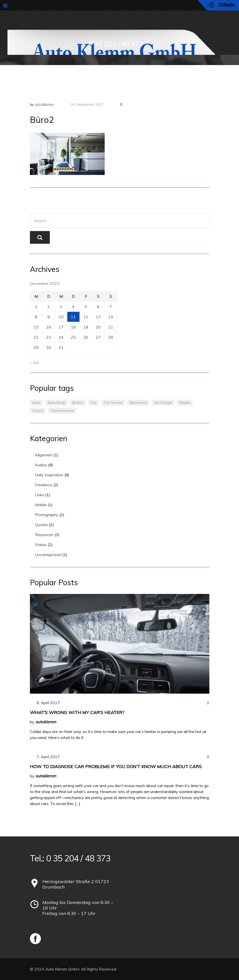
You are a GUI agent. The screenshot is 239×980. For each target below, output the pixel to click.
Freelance (44, 485)
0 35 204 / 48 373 (116, 44)
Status (41, 545)
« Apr (35, 362)
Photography (47, 515)
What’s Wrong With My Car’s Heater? (77, 712)
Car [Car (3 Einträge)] (94, 403)
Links (40, 495)
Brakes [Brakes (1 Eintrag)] (78, 403)
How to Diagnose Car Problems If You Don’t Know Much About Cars (116, 767)
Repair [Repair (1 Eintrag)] (185, 403)
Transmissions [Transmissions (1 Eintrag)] (62, 410)
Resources (44, 535)
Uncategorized (48, 555)
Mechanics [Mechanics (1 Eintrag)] (138, 403)
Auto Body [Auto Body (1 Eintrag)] (56, 403)
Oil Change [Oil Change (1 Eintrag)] (163, 403)
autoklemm (44, 105)
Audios (41, 465)
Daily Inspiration (49, 475)
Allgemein (44, 455)
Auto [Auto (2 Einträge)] (36, 403)
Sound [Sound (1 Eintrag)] (38, 410)
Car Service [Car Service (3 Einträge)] (113, 403)
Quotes (41, 525)
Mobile (41, 505)
